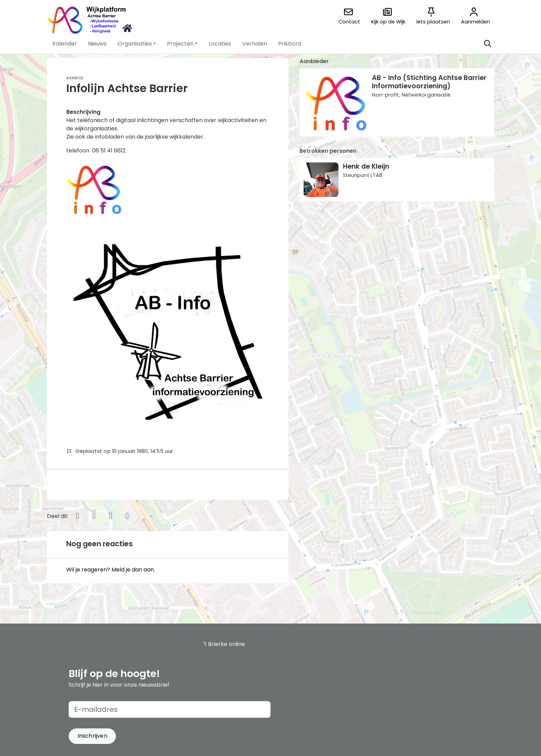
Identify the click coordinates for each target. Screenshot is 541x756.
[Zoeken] (488, 44)
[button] (65, 44)
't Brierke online (224, 644)
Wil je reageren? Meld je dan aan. (111, 570)
